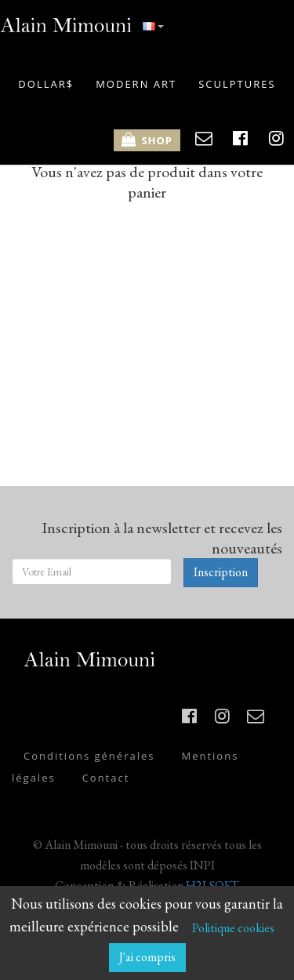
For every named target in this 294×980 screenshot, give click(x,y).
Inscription (221, 572)
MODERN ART (136, 84)
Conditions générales (89, 756)
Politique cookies (233, 928)
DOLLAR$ (46, 84)
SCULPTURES (237, 84)
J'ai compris (147, 957)
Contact (106, 778)
